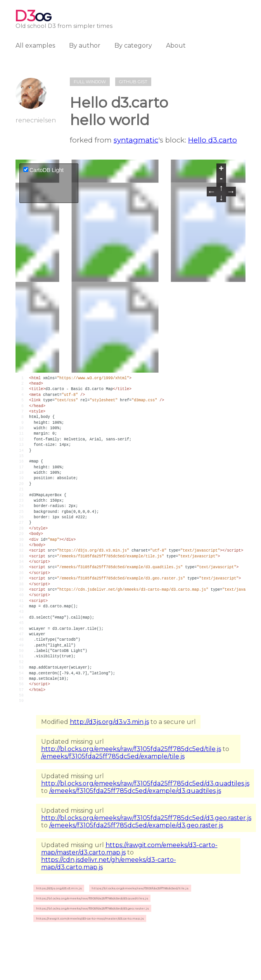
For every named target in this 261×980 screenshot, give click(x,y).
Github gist (133, 82)
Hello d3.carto (213, 140)
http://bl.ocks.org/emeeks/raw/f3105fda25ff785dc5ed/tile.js (131, 749)
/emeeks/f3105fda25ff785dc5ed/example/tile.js (113, 756)
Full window (90, 82)
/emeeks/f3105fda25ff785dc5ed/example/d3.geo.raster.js (136, 825)
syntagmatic (136, 140)
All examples (35, 46)
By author (85, 46)
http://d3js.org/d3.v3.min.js (109, 722)
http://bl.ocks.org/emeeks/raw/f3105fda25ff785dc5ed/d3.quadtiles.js (145, 783)
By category (133, 46)
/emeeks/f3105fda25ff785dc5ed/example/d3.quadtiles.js (135, 791)
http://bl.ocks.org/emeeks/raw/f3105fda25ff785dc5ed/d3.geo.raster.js (146, 818)
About (176, 46)
